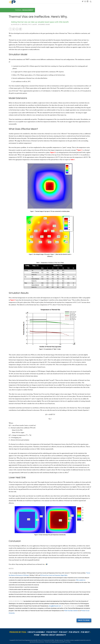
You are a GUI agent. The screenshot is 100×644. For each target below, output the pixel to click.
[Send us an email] (85, 2)
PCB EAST (63, 632)
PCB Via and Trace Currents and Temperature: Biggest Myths (54, 575)
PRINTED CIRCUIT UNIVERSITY (54, 635)
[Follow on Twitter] (83, 2)
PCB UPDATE (74, 632)
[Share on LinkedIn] (20, 29)
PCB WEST (85, 632)
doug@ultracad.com (55, 606)
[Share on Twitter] (14, 29)
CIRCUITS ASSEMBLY (36, 632)
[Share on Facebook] (10, 29)
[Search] (91, 2)
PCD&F (37, 635)
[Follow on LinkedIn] (88, 2)
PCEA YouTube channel (71, 611)
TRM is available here (81, 580)
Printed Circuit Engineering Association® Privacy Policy (58, 642)
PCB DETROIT (52, 632)
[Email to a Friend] (17, 29)
